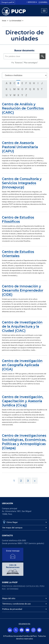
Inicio (4, 21)
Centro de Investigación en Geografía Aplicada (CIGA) (22, 365)
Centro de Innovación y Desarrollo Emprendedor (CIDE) (23, 290)
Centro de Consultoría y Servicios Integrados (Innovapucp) (22, 183)
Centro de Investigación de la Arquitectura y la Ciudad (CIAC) (22, 326)
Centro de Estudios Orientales (18, 254)
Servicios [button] (32, 2)
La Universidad (15, 21)
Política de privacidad (12, 609)
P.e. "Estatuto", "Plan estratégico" (25, 63)
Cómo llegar (12, 522)
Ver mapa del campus (12, 528)
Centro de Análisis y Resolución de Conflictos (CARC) (23, 108)
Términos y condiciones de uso (16, 604)
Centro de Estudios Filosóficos (18, 219)
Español (44, 2)
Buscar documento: (25, 50)
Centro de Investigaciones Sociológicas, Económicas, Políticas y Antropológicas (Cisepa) (24, 442)
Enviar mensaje (13, 551)
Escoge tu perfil (8, 2)
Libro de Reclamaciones (13, 566)
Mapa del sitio (9, 598)
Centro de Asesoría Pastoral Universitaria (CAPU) (20, 147)
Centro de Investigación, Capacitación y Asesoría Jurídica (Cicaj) (23, 401)
